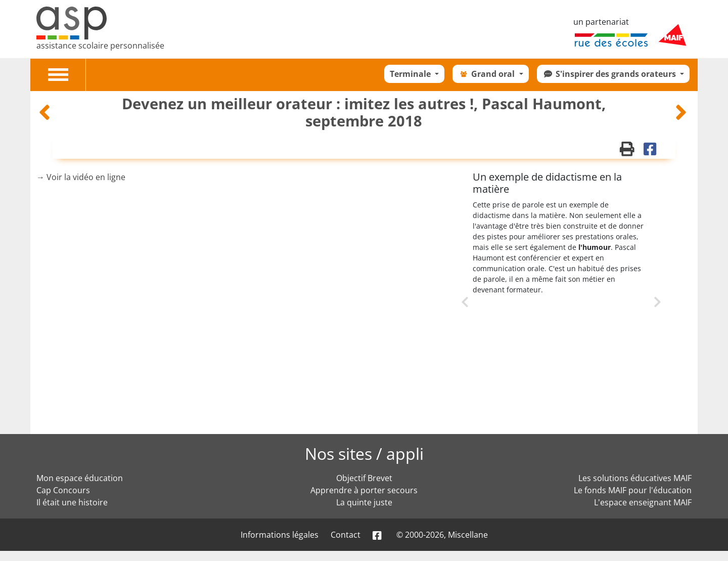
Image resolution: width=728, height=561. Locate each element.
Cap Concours (63, 490)
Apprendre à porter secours (364, 490)
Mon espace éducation (80, 478)
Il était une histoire (72, 502)
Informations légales (280, 535)
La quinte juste (364, 502)
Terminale (411, 74)
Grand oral (487, 74)
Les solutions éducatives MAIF (635, 478)
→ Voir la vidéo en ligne (81, 177)
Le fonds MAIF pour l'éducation (633, 490)
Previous (472, 313)
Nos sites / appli (364, 454)
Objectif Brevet (364, 478)
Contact (346, 535)
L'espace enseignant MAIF (643, 502)
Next (644, 301)
